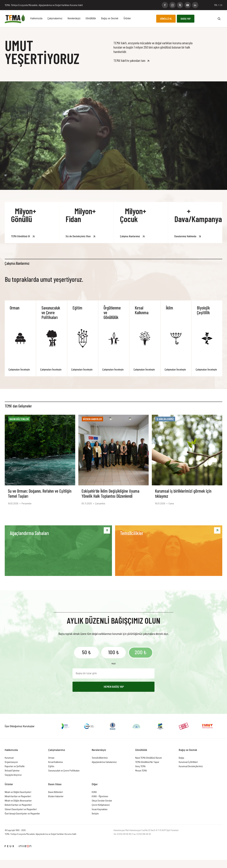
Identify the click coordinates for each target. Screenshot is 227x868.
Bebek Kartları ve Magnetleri (18, 805)
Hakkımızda (36, 18)
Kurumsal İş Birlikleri (188, 762)
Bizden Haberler (56, 796)
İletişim (95, 813)
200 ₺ (141, 652)
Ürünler (127, 18)
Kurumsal (9, 758)
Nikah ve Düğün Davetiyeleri (18, 792)
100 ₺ (114, 652)
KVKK (94, 792)
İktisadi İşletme (12, 770)
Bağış (181, 758)
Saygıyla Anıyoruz (13, 775)
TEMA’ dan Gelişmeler (18, 406)
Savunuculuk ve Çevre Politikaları (64, 770)
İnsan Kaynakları (100, 809)
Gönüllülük (91, 18)
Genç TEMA (140, 766)
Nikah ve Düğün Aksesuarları (18, 800)
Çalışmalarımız (55, 18)
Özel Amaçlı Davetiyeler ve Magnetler (22, 813)
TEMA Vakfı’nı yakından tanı (129, 60)
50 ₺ (86, 652)
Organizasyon (11, 762)
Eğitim (51, 766)
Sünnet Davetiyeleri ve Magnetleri (21, 809)
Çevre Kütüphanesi (101, 805)
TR (215, 5)
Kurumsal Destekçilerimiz (191, 766)
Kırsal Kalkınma (55, 762)
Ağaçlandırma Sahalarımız (104, 762)
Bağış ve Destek (110, 18)
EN (221, 5)
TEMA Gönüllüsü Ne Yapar (147, 762)
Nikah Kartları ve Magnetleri (18, 796)
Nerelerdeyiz (74, 18)
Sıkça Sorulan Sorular (102, 800)
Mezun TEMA (141, 770)
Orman (51, 758)
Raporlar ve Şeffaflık (15, 766)
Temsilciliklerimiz (100, 758)
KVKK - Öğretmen (100, 796)
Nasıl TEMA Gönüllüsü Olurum (149, 758)
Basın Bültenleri (56, 792)
